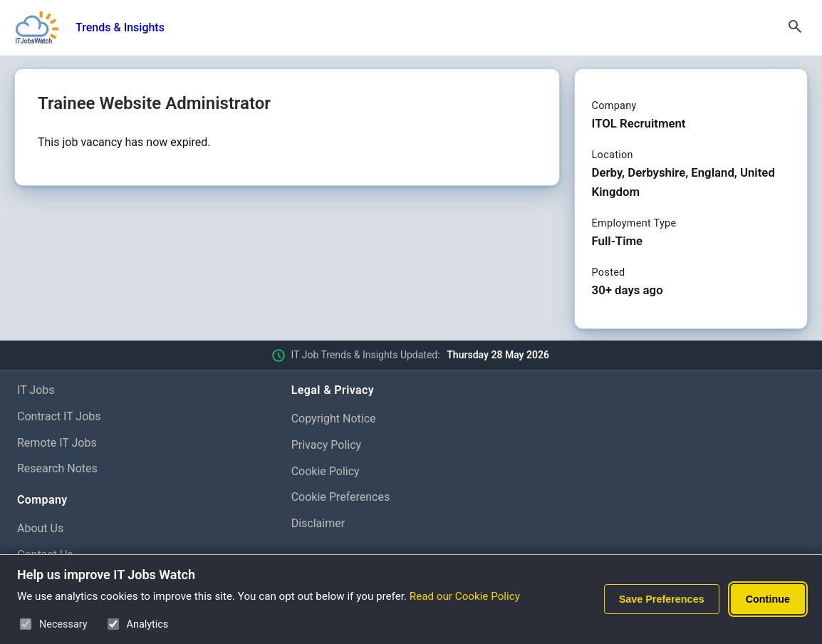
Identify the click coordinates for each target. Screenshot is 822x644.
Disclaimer (318, 523)
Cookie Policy (326, 471)
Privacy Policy (327, 445)
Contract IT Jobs (59, 416)
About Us (40, 528)
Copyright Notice (334, 419)
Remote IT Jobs (57, 443)
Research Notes (57, 468)
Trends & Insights (120, 27)
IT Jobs (36, 390)
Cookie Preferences (341, 497)
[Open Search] (795, 28)
